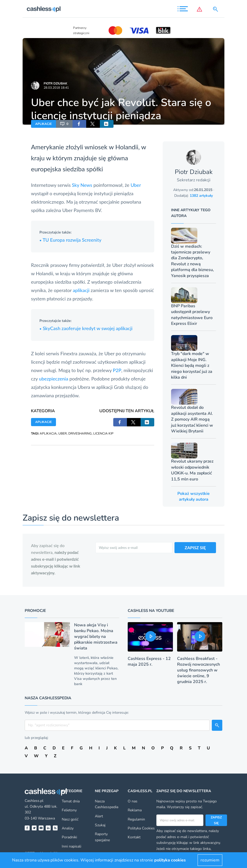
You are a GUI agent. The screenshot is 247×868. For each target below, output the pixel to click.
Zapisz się (216, 820)
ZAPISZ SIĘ (195, 547)
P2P (117, 370)
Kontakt (134, 837)
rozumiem (210, 860)
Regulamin (136, 819)
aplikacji (81, 290)
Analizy (68, 828)
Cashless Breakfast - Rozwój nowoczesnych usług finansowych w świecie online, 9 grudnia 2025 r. (199, 670)
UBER (63, 433)
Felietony (69, 810)
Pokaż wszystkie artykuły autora (194, 496)
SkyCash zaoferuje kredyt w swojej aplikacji (86, 328)
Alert (99, 816)
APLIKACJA (48, 433)
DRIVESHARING (80, 433)
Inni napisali (71, 846)
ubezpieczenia (54, 379)
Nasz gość (70, 819)
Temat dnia (71, 801)
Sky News (82, 185)
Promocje (35, 611)
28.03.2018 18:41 (56, 88)
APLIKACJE (43, 124)
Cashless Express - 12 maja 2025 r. (149, 661)
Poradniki (69, 837)
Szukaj (100, 825)
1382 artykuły (201, 196)
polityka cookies (170, 860)
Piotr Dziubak (55, 83)
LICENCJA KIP (103, 433)
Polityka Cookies (141, 828)
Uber (136, 185)
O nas (133, 801)
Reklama (135, 810)
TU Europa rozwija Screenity (70, 240)
